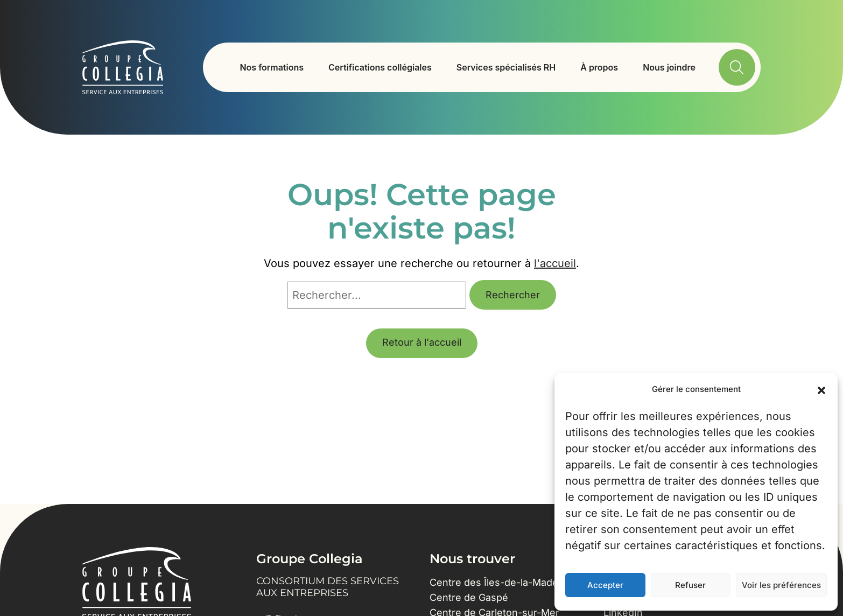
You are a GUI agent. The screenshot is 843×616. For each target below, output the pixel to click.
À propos (599, 67)
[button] (821, 389)
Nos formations (272, 67)
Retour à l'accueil (422, 342)
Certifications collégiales (380, 67)
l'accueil (555, 263)
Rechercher (513, 295)
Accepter (605, 585)
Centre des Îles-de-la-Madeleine (505, 582)
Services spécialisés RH (506, 67)
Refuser (690, 585)
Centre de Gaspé (469, 597)
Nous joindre (669, 67)
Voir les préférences (781, 585)
